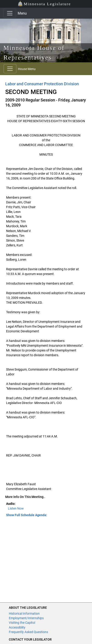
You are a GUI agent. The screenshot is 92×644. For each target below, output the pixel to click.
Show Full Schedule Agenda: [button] (27, 515)
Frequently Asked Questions (28, 632)
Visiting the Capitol (22, 623)
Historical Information (24, 614)
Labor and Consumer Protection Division (42, 84)
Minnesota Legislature (44, 4)
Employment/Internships (26, 618)
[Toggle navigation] (10, 13)
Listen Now (16, 508)
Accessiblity (17, 627)
